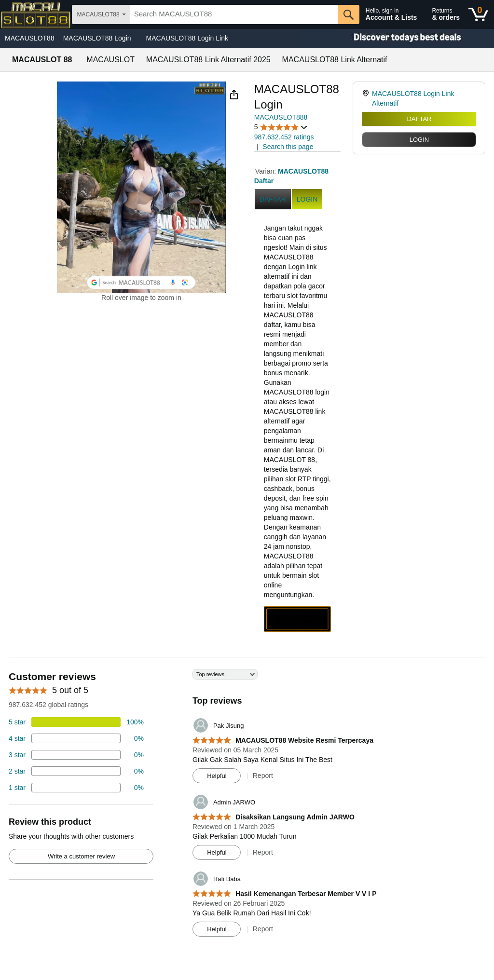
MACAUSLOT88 (30, 38)
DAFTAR (419, 119)
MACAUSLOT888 (281, 117)
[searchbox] (234, 14)
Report (263, 776)
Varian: (267, 171)
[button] (234, 95)
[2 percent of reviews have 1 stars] (76, 788)
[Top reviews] (247, 806)
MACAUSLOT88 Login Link (187, 38)
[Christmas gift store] (398, 38)
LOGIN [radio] (419, 140)
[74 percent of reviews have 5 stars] (76, 722)
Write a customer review (81, 856)
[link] (367, 98)
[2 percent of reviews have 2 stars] (76, 771)
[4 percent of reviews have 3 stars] (76, 755)
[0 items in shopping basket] (478, 14)
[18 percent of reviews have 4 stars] (76, 738)
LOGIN (307, 199)
